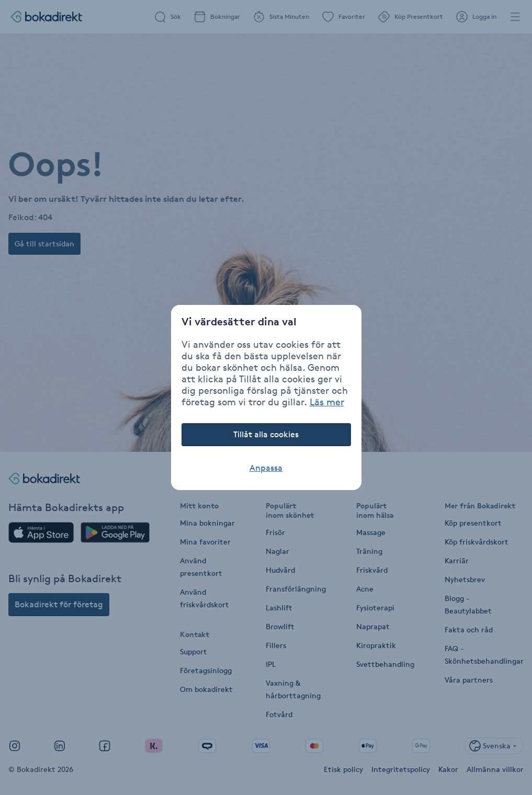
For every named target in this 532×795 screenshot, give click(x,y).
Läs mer (327, 402)
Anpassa (266, 468)
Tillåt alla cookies (266, 434)
